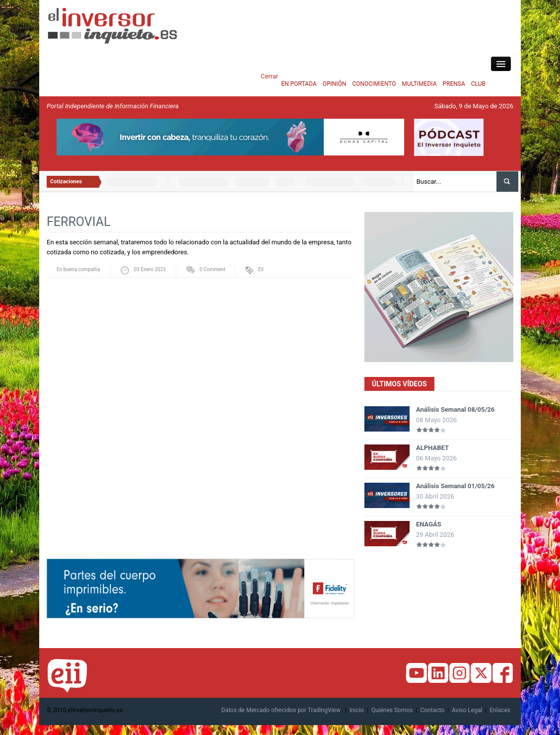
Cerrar (269, 76)
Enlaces (500, 710)
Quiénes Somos (392, 710)
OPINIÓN (335, 84)
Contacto (432, 710)
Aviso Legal (467, 710)
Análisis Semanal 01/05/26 (455, 486)
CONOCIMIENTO (374, 84)
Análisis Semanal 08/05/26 (455, 409)
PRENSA (454, 84)
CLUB (478, 84)
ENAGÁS (429, 524)
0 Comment (212, 269)
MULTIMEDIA (420, 84)
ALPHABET (432, 448)
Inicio (357, 710)
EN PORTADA (299, 84)
